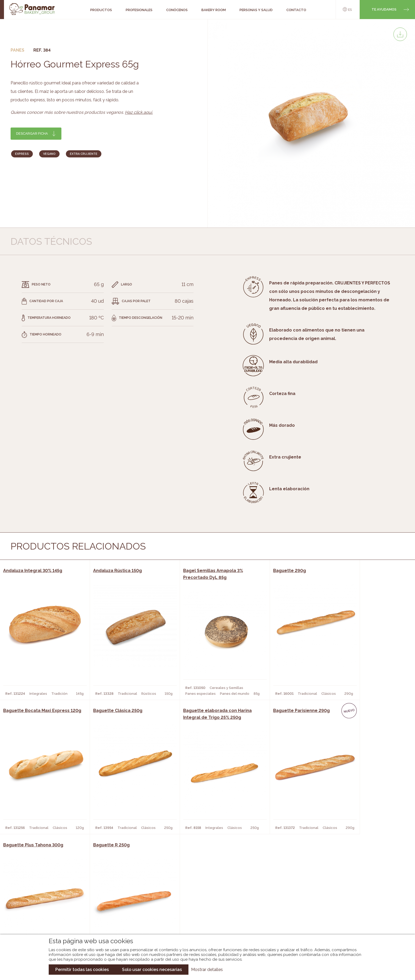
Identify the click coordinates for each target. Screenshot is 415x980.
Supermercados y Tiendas (121, 908)
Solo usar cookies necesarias (152, 970)
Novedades (197, 892)
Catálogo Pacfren (204, 924)
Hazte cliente (46, 916)
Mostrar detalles (207, 970)
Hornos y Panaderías (117, 900)
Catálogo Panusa (203, 916)
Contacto (42, 908)
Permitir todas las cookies (82, 970)
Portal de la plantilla (355, 904)
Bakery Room (45, 900)
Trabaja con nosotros (355, 888)
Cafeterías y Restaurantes (123, 892)
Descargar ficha (32, 133)
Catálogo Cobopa (204, 908)
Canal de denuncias (355, 921)
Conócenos (43, 892)
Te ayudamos (384, 9)
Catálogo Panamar (205, 900)
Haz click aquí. (139, 112)
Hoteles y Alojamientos (120, 916)
